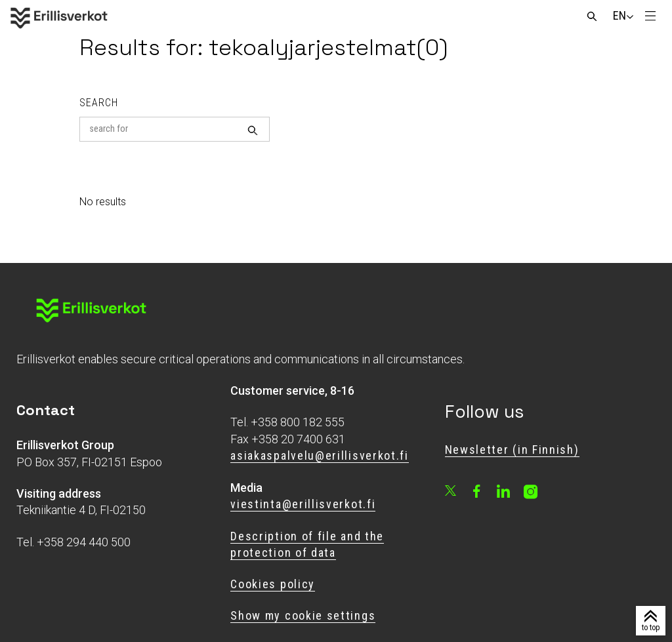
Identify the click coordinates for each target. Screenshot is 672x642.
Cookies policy (273, 584)
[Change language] (619, 16)
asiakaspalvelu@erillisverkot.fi (319, 455)
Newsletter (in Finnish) (512, 450)
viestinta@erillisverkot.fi (303, 504)
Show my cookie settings (303, 615)
